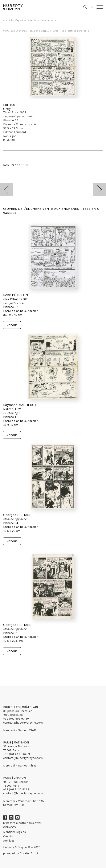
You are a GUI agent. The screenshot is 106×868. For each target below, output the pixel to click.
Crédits (8, 836)
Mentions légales (15, 832)
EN (91, 7)
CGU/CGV (10, 827)
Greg (7, 109)
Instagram (11, 817)
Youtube (17, 817)
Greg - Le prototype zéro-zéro (71, 31)
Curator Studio (30, 853)
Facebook (5, 817)
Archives (9, 841)
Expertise (21, 20)
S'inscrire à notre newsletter (22, 823)
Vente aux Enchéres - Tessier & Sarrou (26, 31)
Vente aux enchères (42, 20)
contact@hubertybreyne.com (23, 723)
